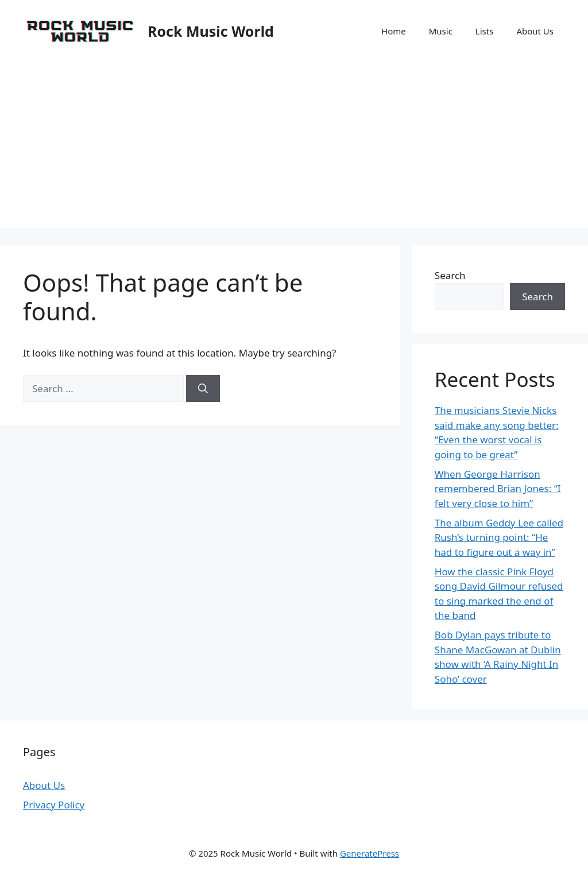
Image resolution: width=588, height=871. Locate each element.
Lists (485, 31)
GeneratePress (370, 853)
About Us (535, 31)
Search (450, 275)
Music (441, 31)
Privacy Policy (54, 805)
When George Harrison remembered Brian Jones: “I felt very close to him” (498, 489)
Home (394, 31)
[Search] (203, 389)
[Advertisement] (294, 148)
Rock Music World (211, 31)
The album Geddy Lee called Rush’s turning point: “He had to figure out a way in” (499, 537)
